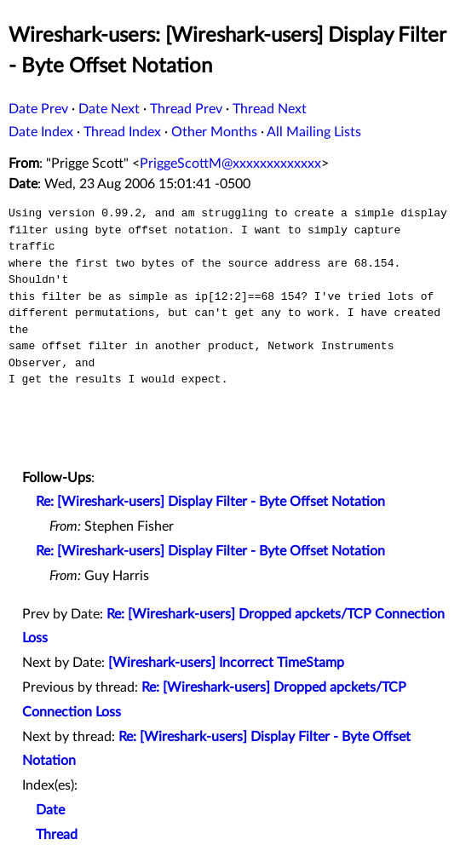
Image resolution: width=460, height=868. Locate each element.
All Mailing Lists (314, 132)
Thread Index (122, 132)
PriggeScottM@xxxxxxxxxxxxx (230, 164)
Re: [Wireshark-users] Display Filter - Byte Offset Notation (210, 502)
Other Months (214, 132)
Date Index (41, 132)
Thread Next (270, 109)
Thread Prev (186, 109)
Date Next (109, 109)
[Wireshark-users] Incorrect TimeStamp (226, 663)
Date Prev (38, 109)
